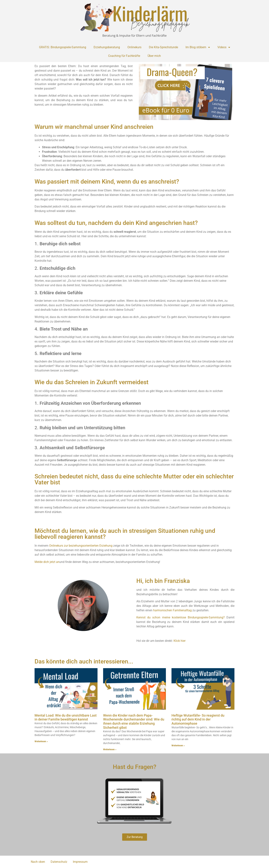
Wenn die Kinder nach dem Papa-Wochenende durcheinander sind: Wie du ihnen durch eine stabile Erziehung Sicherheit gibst (134, 721)
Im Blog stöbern (198, 47)
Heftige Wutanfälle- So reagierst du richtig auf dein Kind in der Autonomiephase (198, 719)
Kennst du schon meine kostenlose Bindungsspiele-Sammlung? (181, 617)
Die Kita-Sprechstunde (163, 47)
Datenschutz (59, 862)
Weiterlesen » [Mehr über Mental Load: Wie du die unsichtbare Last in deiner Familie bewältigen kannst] (41, 741)
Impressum (80, 862)
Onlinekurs (134, 47)
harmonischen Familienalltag (172, 610)
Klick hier (180, 641)
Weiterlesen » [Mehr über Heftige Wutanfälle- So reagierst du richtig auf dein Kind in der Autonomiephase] (178, 746)
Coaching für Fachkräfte (124, 56)
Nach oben (38, 862)
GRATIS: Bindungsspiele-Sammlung (63, 47)
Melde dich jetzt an (47, 562)
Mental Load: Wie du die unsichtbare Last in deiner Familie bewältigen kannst (66, 717)
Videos (224, 47)
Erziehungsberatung (107, 47)
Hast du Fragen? (135, 767)
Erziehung (106, 546)
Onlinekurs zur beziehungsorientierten (74, 546)
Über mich (154, 56)
